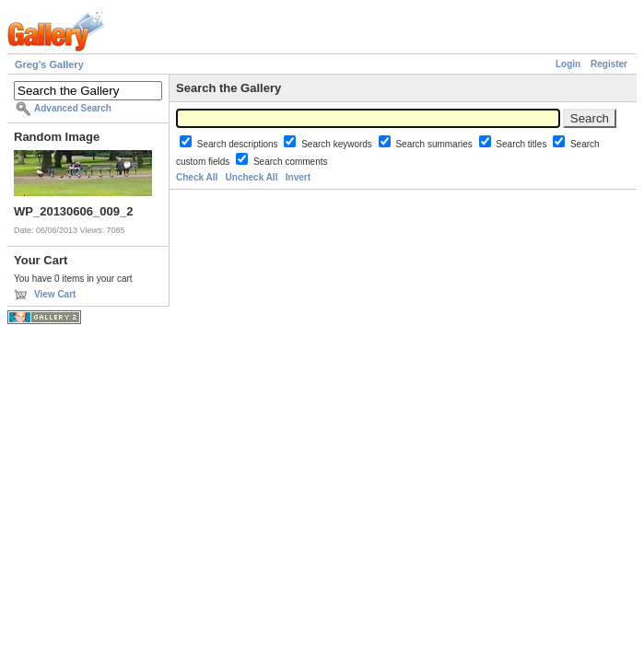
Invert (298, 177)
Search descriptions (239, 144)
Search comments (291, 162)
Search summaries (435, 144)
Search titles (522, 144)
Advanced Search (73, 108)
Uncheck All (252, 177)
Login (568, 64)
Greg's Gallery (49, 64)
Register (609, 64)
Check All (197, 177)
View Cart (55, 294)
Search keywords (338, 144)
